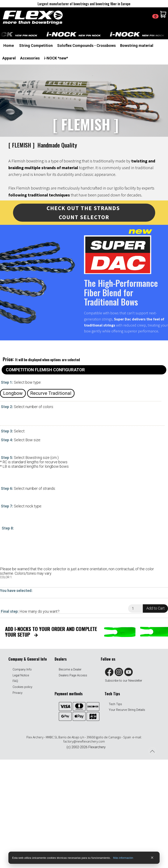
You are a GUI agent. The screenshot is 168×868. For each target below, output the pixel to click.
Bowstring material (137, 45)
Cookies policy (22, 687)
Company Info (22, 670)
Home (9, 45)
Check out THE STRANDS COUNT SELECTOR (84, 213)
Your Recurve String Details (127, 710)
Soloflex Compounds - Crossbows (86, 45)
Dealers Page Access (73, 675)
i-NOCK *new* (56, 58)
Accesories (30, 58)
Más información (123, 858)
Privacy (18, 693)
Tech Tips (115, 704)
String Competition (36, 45)
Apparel (9, 58)
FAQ (15, 681)
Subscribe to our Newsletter (124, 681)
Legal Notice (21, 675)
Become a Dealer (70, 670)
